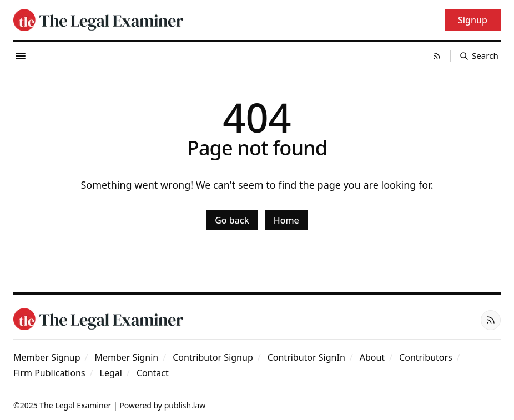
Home (286, 220)
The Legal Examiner (75, 405)
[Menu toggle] (21, 56)
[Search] (479, 56)
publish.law (185, 405)
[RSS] (437, 56)
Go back (232, 220)
